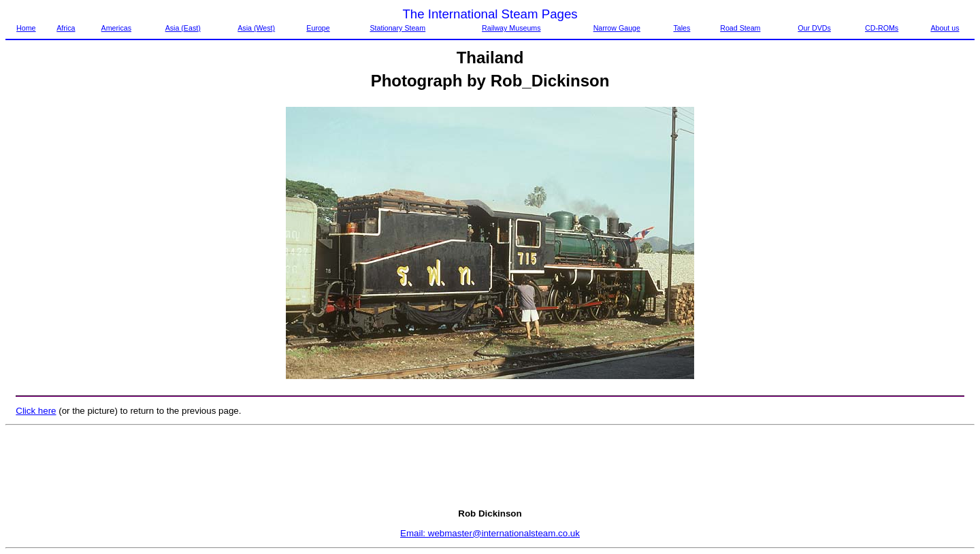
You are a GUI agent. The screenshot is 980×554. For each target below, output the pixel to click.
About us (945, 28)
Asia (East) (183, 28)
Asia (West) (256, 28)
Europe (318, 28)
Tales (682, 28)
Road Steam (740, 28)
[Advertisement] (490, 467)
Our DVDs (814, 28)
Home (26, 28)
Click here (36, 411)
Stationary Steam (397, 28)
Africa (66, 28)
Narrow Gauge (617, 28)
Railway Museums (511, 28)
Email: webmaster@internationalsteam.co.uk (490, 533)
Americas (116, 28)
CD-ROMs (882, 28)
